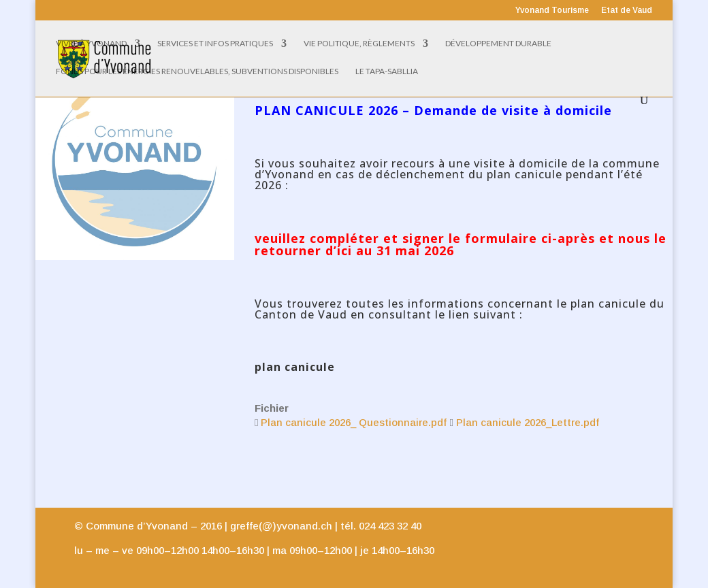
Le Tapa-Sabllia (387, 71)
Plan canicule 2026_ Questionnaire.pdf (354, 422)
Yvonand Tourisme (552, 11)
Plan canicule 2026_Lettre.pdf (528, 422)
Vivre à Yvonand (91, 44)
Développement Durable (498, 44)
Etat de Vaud (627, 11)
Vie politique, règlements (359, 44)
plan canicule (295, 367)
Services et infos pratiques (215, 44)
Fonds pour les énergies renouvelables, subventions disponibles (197, 71)
